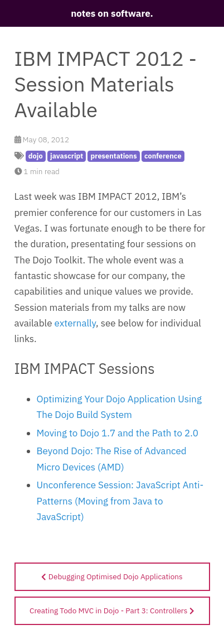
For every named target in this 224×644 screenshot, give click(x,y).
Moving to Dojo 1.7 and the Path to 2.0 (118, 433)
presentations (114, 156)
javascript (67, 156)
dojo (36, 156)
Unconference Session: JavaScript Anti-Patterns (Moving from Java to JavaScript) (120, 501)
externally (76, 323)
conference (163, 156)
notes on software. (112, 13)
